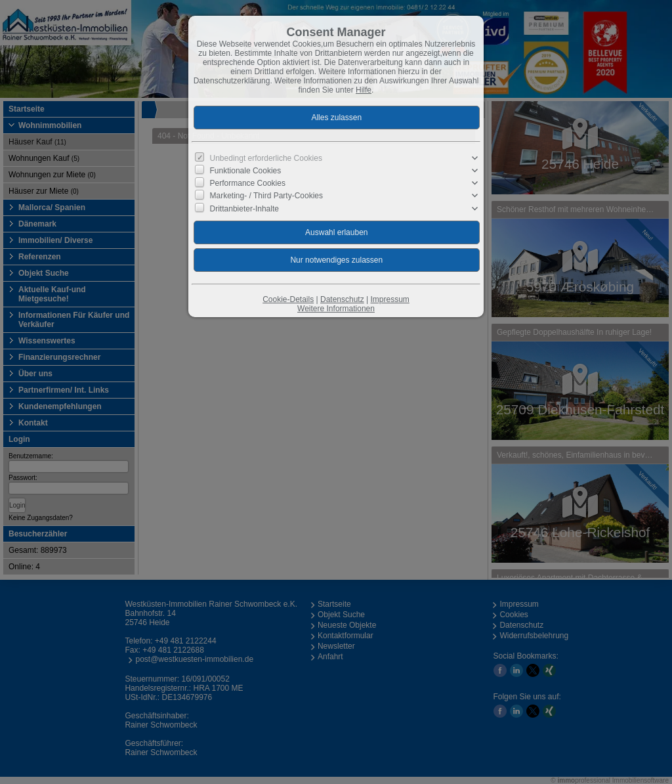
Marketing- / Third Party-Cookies (267, 196)
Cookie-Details (288, 299)
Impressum (389, 299)
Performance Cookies (248, 183)
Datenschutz (342, 299)
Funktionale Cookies (246, 171)
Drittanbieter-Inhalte (244, 208)
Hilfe (364, 90)
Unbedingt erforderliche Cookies (266, 158)
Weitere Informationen (336, 309)
